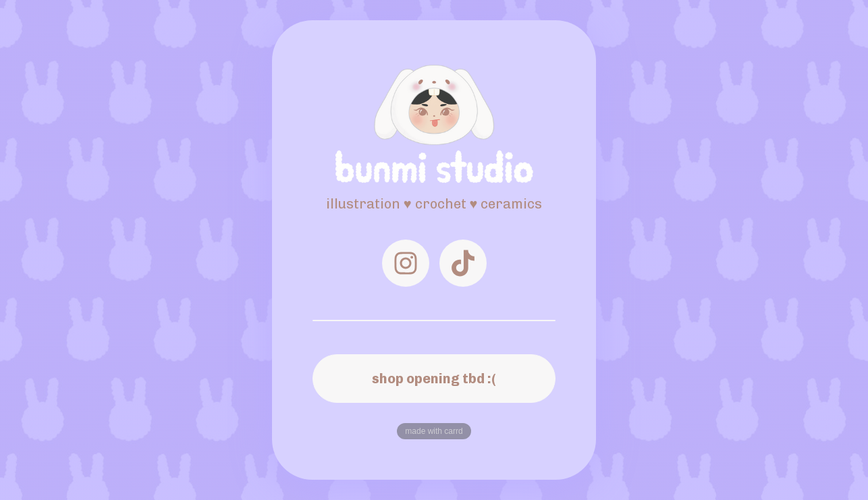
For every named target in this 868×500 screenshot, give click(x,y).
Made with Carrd (434, 431)
